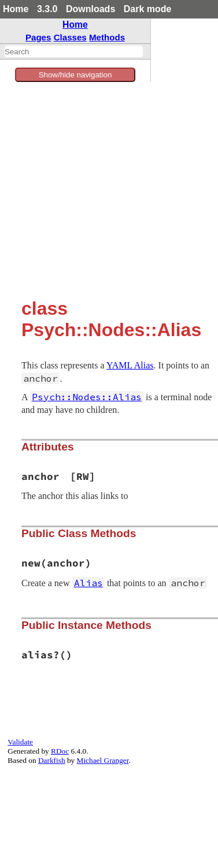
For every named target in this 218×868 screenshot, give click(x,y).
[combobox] (74, 51)
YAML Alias (130, 365)
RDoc (60, 751)
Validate (20, 742)
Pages (38, 37)
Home (16, 9)
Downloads (90, 9)
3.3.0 (47, 9)
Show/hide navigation (75, 75)
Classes (70, 37)
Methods (107, 37)
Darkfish (52, 760)
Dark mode (148, 9)
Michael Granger (103, 760)
